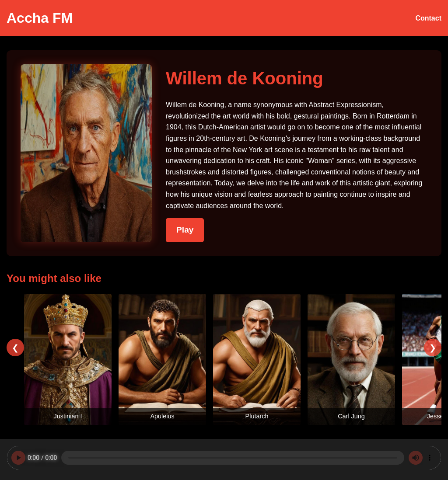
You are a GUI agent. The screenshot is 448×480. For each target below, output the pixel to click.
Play (185, 230)
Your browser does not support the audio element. (224, 458)
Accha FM (40, 18)
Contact (428, 18)
